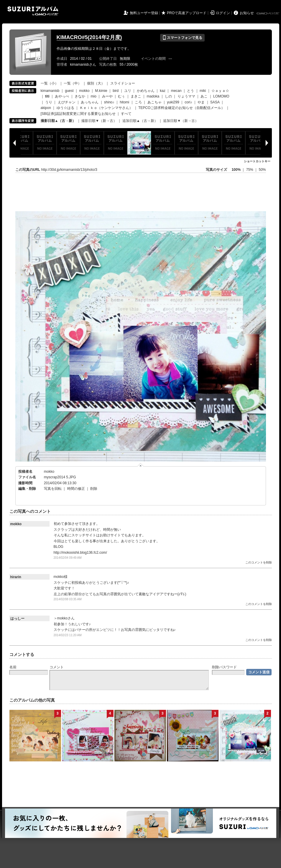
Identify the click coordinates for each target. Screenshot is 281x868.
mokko (84, 91)
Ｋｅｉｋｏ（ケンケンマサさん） (106, 108)
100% (236, 170)
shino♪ (109, 102)
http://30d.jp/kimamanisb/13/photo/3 (69, 170)
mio (94, 96)
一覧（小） (50, 83)
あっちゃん (90, 102)
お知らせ (247, 13)
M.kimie (101, 91)
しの (168, 96)
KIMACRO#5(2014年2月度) (89, 37)
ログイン (223, 13)
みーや (107, 96)
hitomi (124, 102)
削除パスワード (224, 667)
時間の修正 (76, 489)
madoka (153, 96)
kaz (163, 91)
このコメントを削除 (259, 562)
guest (69, 91)
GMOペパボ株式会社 (268, 14)
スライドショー (123, 83)
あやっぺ (62, 96)
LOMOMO (221, 96)
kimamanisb (50, 91)
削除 (94, 489)
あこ (204, 96)
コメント (57, 667)
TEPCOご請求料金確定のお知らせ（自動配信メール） (181, 108)
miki (203, 91)
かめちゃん (146, 91)
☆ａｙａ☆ (220, 91)
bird (116, 91)
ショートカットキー (257, 161)
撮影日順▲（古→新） (58, 121)
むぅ (121, 96)
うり (49, 102)
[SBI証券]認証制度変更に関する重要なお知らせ (78, 114)
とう (190, 91)
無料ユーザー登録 (144, 13)
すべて (126, 114)
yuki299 (173, 102)
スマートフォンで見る (182, 38)
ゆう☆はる (65, 108)
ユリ (128, 91)
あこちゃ (155, 102)
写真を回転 (53, 489)
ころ (138, 102)
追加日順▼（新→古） (181, 121)
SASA (215, 102)
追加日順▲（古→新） (140, 121)
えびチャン (67, 102)
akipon (46, 108)
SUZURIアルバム (33, 11)
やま (201, 102)
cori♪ (188, 102)
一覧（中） (73, 83)
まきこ (136, 96)
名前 (13, 667)
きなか (80, 96)
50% (262, 170)
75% (250, 170)
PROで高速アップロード (187, 13)
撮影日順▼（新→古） (99, 121)
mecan (176, 91)
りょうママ (186, 96)
